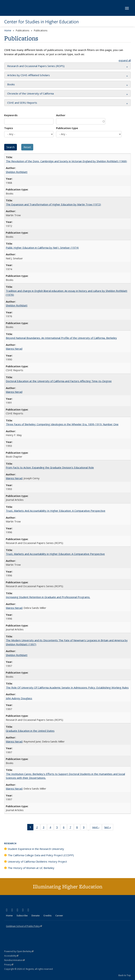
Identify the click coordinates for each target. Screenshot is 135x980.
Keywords (11, 115)
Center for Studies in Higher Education (41, 22)
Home (8, 30)
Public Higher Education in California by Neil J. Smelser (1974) (42, 248)
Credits (47, 915)
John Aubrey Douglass (19, 698)
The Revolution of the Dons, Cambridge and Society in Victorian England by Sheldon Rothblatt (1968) (66, 161)
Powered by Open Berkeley (19, 951)
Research (10, 843)
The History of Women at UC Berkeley (31, 868)
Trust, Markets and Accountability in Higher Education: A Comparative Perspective (55, 554)
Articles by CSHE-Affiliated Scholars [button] (28, 75)
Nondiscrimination (15, 960)
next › (97, 828)
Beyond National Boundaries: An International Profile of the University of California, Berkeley (61, 338)
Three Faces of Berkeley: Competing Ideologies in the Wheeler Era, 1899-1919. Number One (62, 424)
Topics (9, 128)
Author (61, 115)
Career (59, 915)
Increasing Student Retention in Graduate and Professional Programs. (48, 597)
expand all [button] (125, 60)
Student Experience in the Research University (36, 849)
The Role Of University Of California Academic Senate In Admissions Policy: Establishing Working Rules (67, 687)
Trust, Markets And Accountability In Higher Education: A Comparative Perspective (56, 511)
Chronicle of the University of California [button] (30, 93)
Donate (36, 915)
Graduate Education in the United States (30, 731)
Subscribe (22, 915)
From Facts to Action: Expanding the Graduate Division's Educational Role (50, 467)
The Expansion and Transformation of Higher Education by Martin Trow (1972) (53, 204)
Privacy (9, 965)
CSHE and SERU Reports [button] (22, 103)
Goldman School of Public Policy (24, 926)
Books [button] (11, 84)
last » (109, 828)
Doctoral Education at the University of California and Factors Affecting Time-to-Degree (59, 381)
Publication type (67, 128)
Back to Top (125, 975)
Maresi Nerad (14, 349)
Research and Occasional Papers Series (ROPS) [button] (36, 66)
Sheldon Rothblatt (17, 172)
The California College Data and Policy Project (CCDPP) (41, 855)
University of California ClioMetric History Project (37, 862)
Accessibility (11, 956)
